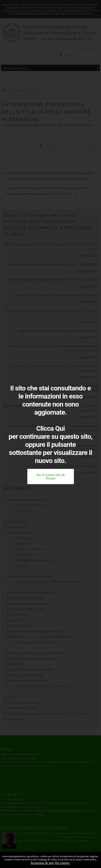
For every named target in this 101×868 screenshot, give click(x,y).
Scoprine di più (42, 863)
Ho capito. (63, 863)
